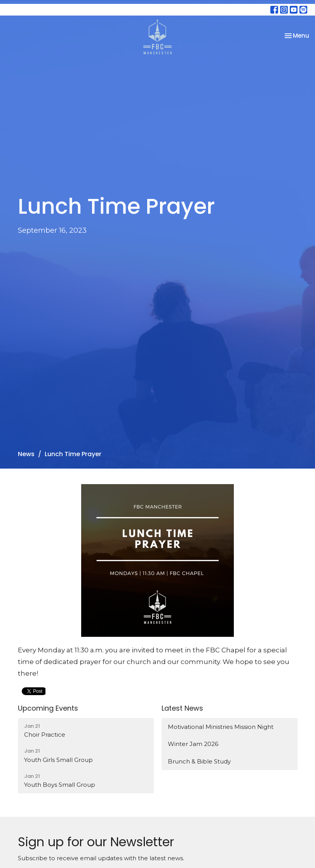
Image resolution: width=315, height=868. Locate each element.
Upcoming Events (48, 708)
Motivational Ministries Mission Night (221, 727)
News (26, 454)
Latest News (182, 708)
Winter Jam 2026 (193, 744)
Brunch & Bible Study (199, 761)
